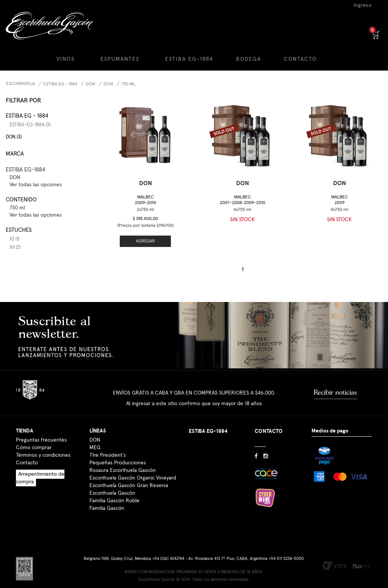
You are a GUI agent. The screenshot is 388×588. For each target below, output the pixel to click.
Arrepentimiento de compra (40, 478)
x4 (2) (15, 248)
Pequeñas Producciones (118, 463)
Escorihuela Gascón (112, 493)
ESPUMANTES (120, 59)
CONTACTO (300, 59)
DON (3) (14, 137)
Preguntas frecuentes (41, 440)
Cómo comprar (34, 448)
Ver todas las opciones (36, 185)
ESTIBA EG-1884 (189, 59)
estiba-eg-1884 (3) (30, 125)
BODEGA (249, 59)
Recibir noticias (335, 392)
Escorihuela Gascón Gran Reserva (129, 486)
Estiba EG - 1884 (60, 84)
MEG (95, 448)
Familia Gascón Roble (114, 501)
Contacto (27, 463)
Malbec (145, 200)
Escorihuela (20, 84)
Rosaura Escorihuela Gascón (123, 470)
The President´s (108, 455)
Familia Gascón (107, 508)
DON (90, 84)
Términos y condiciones (43, 455)
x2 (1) (14, 239)
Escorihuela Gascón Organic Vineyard (133, 478)
